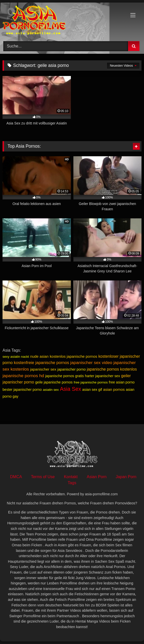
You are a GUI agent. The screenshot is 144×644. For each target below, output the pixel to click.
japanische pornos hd (23, 376)
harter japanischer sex (103, 376)
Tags (72, 483)
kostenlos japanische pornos (73, 356)
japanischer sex (43, 369)
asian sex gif (92, 390)
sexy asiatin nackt (16, 357)
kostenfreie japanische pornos (41, 363)
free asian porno (122, 382)
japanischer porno (72, 369)
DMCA (16, 477)
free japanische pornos (91, 382)
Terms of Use (43, 477)
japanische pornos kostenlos (112, 369)
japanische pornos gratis (64, 376)
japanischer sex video (91, 363)
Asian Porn (97, 477)
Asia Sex (70, 389)
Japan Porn (126, 477)
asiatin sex (51, 390)
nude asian (39, 356)
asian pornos (114, 389)
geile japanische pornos (54, 382)
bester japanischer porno (22, 390)
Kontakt (71, 477)
